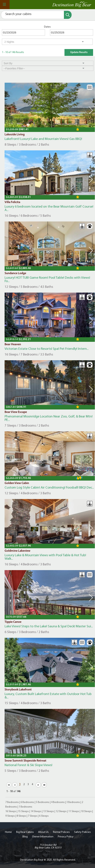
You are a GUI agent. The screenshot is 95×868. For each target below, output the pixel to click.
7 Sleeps (33, 816)
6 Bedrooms (27, 802)
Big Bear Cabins (25, 832)
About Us (43, 832)
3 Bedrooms (73, 802)
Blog (25, 837)
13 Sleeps (49, 811)
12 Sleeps (61, 811)
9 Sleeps (10, 816)
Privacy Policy (66, 837)
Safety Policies (83, 832)
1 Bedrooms (25, 807)
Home (8, 832)
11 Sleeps (74, 811)
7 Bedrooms (12, 802)
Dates (47, 27)
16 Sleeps (11, 811)
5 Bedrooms (43, 802)
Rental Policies (61, 832)
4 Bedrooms (58, 802)
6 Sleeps (44, 816)
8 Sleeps (21, 816)
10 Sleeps (86, 811)
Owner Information (43, 837)
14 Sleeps (36, 811)
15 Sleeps (23, 811)
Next (91, 110)
